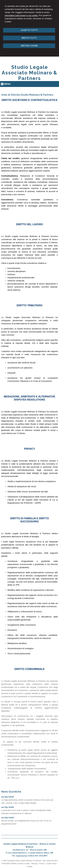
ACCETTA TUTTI (29, 30)
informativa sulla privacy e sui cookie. (21, 15)
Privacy (42, 864)
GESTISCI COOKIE (29, 46)
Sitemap (34, 864)
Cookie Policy (51, 864)
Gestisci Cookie (24, 864)
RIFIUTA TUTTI (29, 38)
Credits (30, 866)
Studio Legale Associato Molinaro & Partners (29, 73)
